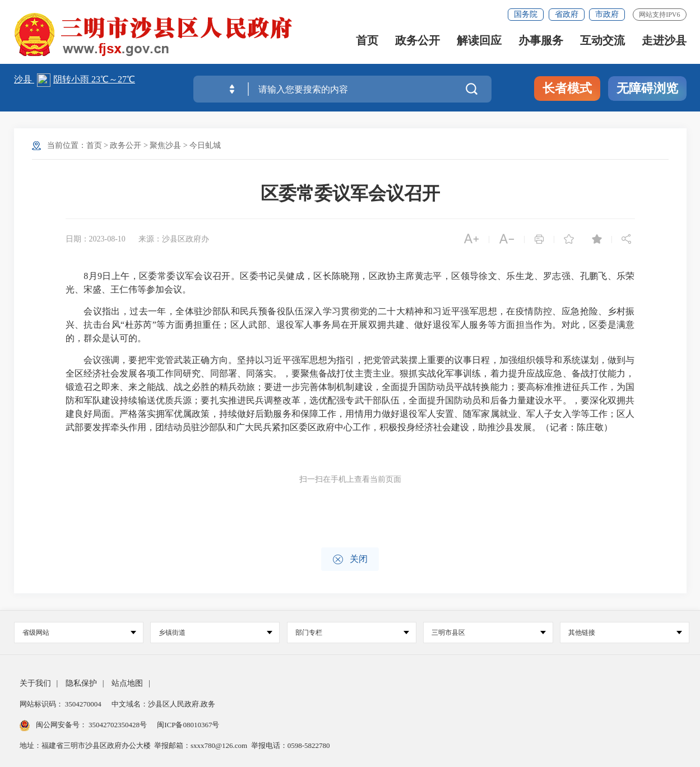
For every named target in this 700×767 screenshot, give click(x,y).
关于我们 (35, 683)
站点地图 (127, 683)
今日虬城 (205, 145)
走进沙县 (664, 41)
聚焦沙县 (165, 145)
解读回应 (479, 41)
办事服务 (541, 41)
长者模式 (567, 88)
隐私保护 (81, 683)
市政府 (607, 14)
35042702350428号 (118, 725)
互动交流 (602, 41)
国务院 (526, 14)
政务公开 (418, 41)
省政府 (567, 14)
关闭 (350, 559)
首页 (367, 41)
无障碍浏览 (647, 88)
